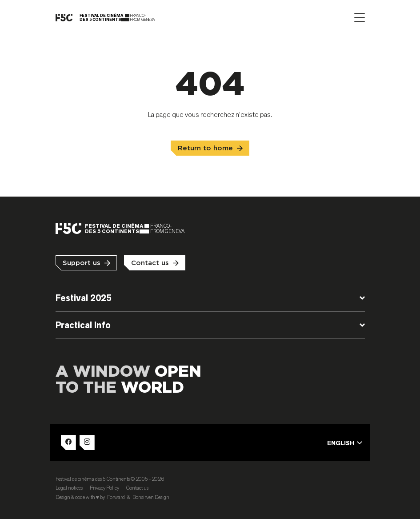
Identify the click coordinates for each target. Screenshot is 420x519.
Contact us (150, 263)
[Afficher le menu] (360, 18)
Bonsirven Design (151, 497)
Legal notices (69, 488)
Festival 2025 (84, 298)
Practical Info (83, 325)
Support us (82, 263)
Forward (116, 497)
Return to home (205, 148)
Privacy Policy (104, 488)
